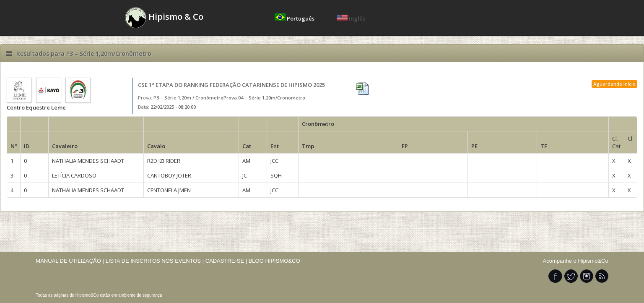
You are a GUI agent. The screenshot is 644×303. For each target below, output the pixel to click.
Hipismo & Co (164, 18)
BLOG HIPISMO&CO (274, 261)
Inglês (351, 18)
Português (295, 18)
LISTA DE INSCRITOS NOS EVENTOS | (155, 261)
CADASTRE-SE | (227, 261)
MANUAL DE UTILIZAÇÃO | (70, 261)
